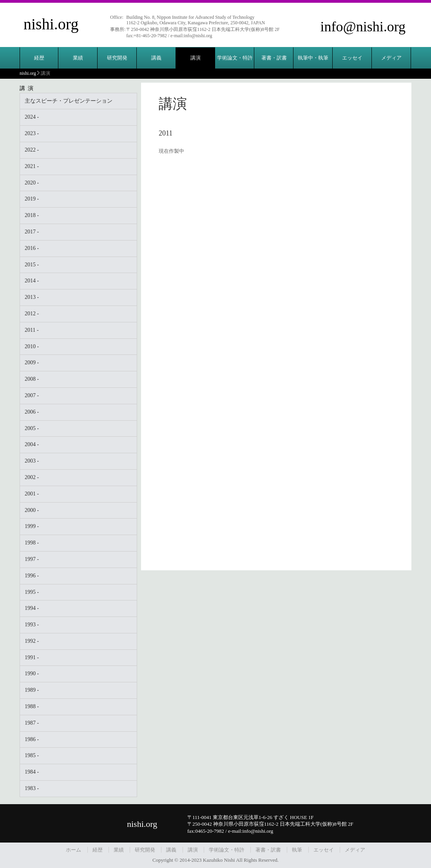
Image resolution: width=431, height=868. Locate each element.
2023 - (32, 133)
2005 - (32, 428)
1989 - (32, 690)
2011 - (32, 330)
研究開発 (117, 58)
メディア (391, 58)
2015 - (32, 265)
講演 (196, 58)
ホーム (73, 850)
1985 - (32, 755)
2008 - (32, 379)
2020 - (32, 183)
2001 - (32, 494)
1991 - (32, 657)
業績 (78, 58)
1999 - (32, 526)
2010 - (32, 346)
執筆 (297, 850)
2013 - (32, 297)
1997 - (32, 559)
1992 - (32, 641)
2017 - (32, 232)
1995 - (32, 592)
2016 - (32, 248)
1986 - (32, 739)
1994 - (32, 608)
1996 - (32, 576)
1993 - (32, 625)
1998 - (32, 543)
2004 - (32, 444)
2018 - (32, 215)
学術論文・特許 (235, 58)
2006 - (32, 412)
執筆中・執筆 (313, 58)
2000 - (32, 510)
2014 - (32, 281)
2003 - (32, 461)
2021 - (32, 166)
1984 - (32, 772)
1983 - (32, 788)
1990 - (32, 674)
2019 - (32, 199)
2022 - (32, 150)
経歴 (39, 58)
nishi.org (51, 24)
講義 (156, 58)
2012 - (32, 314)
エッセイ (352, 58)
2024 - (32, 117)
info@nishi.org (363, 27)
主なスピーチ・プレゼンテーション (69, 101)
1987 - (32, 723)
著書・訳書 (274, 58)
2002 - (32, 477)
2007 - (32, 395)
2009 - (32, 363)
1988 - (32, 706)
